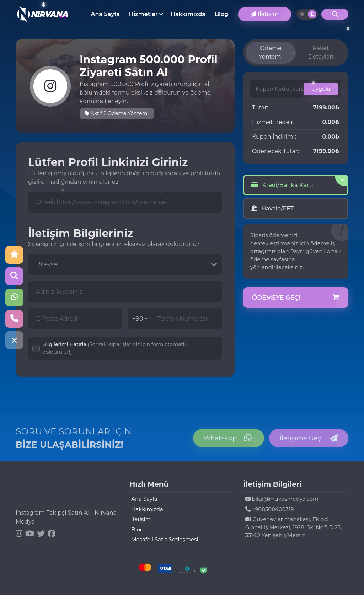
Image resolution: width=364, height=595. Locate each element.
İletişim (265, 14)
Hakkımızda (188, 14)
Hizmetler (143, 14)
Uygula (321, 89)
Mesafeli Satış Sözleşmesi (165, 539)
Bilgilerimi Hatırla (115, 348)
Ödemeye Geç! (296, 298)
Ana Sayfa (105, 14)
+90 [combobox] (140, 319)
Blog (221, 14)
